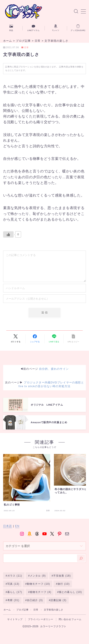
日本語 (8, 526)
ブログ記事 (22, 610)
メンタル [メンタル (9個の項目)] (38, 576)
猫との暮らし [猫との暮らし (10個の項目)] (70, 592)
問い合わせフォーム (70, 619)
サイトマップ (15, 619)
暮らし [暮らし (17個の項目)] (15, 592)
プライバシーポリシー (41, 619)
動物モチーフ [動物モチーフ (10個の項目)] (38, 584)
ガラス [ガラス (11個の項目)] (15, 576)
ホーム (7, 610)
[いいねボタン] (8, 234)
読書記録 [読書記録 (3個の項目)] (58, 600)
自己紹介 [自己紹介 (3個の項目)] (35, 600)
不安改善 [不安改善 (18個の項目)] (62, 576)
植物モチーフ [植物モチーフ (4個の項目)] (40, 592)
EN (17, 526)
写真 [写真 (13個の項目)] (13, 584)
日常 (25, 48)
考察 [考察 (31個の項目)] (13, 600)
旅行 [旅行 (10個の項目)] (64, 584)
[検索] (81, 558)
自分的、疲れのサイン (54, 369)
